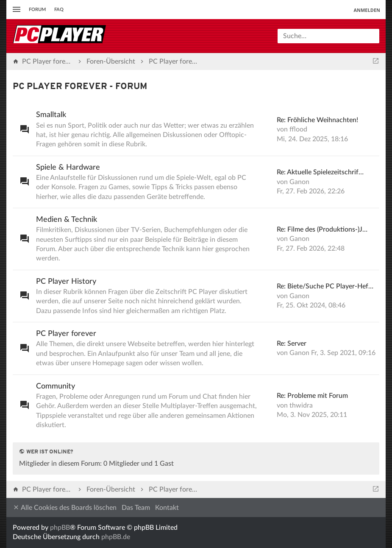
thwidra (301, 405)
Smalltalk (51, 115)
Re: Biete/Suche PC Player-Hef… (325, 286)
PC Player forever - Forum (80, 87)
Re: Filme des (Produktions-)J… (322, 229)
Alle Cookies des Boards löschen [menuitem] (65, 507)
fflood (298, 129)
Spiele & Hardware (68, 168)
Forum (37, 10)
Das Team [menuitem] (136, 508)
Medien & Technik (67, 220)
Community (56, 386)
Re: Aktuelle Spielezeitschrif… (320, 172)
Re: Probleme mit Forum (312, 396)
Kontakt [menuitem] (167, 508)
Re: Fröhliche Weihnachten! (317, 120)
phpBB (60, 528)
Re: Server (292, 344)
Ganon (299, 182)
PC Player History (66, 282)
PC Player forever (66, 334)
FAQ (59, 10)
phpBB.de (116, 537)
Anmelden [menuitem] (367, 10)
